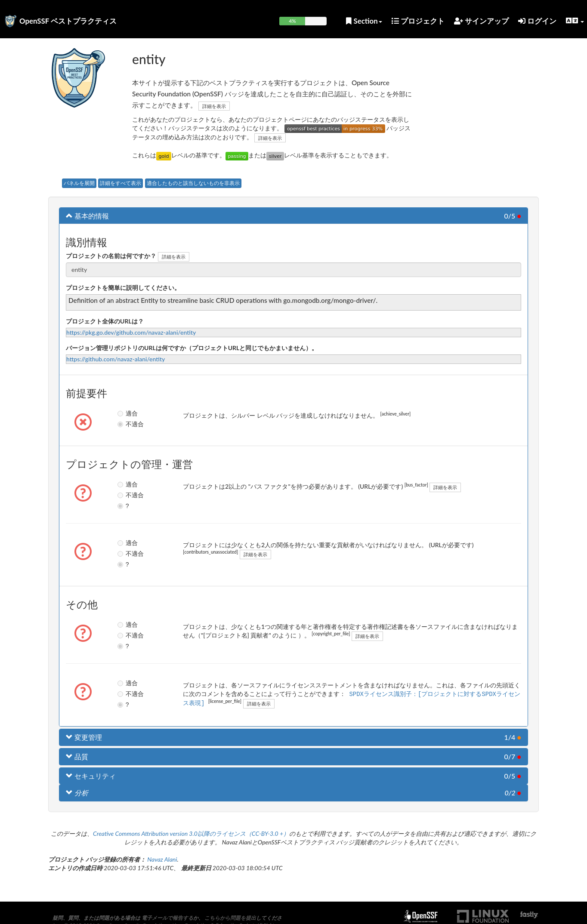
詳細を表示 (214, 106)
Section (364, 21)
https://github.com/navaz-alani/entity (116, 359)
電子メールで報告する (167, 918)
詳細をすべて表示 (120, 183)
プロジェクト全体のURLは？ (105, 321)
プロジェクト (418, 21)
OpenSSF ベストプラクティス (68, 21)
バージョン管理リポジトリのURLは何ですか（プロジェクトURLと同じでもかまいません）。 (192, 348)
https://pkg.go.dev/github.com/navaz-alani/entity (131, 332)
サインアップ (481, 21)
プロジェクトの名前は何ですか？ (111, 256)
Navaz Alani (162, 859)
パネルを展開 (79, 183)
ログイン (537, 21)
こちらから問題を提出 (230, 918)
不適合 (121, 424)
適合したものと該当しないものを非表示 (193, 183)
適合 (121, 413)
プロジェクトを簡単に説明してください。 (123, 288)
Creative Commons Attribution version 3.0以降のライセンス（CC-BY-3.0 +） (191, 833)
